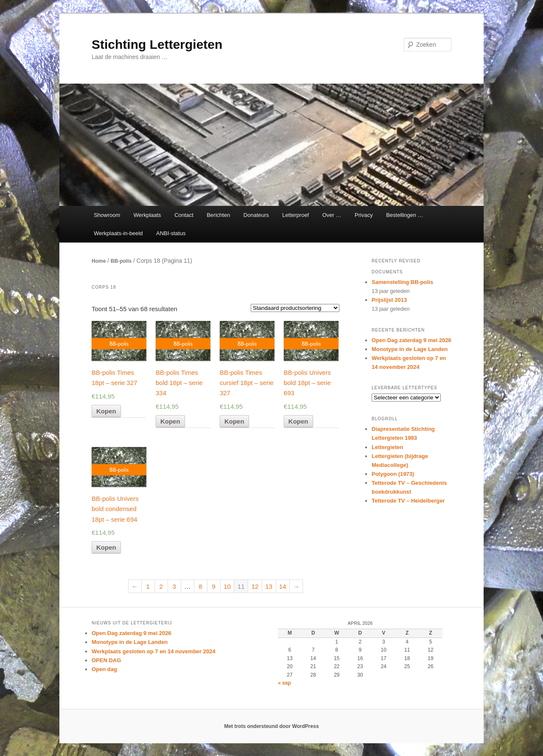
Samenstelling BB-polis (402, 282)
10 (227, 586)
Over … (332, 215)
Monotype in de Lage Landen (410, 349)
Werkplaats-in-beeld (118, 233)
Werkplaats (147, 215)
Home (99, 261)
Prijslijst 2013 (389, 300)
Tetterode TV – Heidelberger (408, 501)
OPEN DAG (106, 660)
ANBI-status (171, 233)
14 (283, 586)
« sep (284, 683)
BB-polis (121, 261)
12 (255, 586)
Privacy (364, 215)
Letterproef (295, 215)
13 (269, 586)
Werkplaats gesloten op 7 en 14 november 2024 (154, 651)
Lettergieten (387, 447)
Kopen (106, 411)
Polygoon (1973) (393, 474)
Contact (184, 215)
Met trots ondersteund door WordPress (271, 726)
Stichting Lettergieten (157, 44)
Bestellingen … (404, 215)
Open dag (104, 669)
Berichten (218, 215)
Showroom (107, 215)
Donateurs (256, 215)
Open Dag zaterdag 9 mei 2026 (411, 340)
